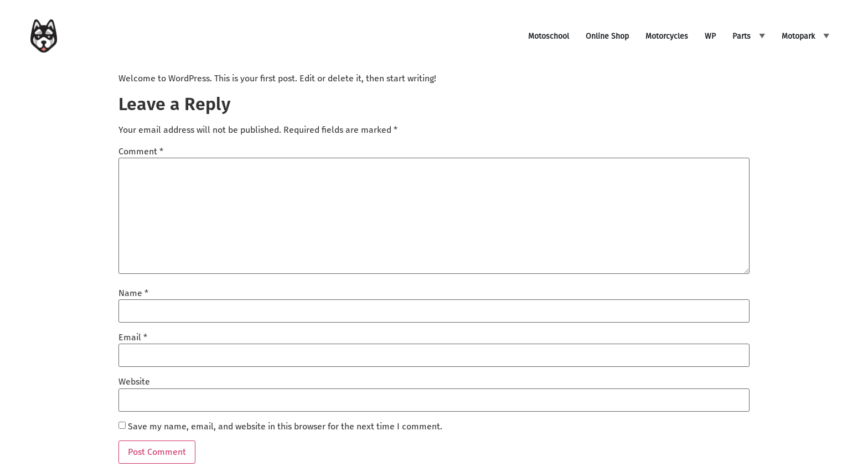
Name (133, 293)
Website (134, 382)
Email (133, 338)
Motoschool (549, 36)
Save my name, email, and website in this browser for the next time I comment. (285, 427)
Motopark (798, 36)
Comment (141, 152)
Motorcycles (667, 36)
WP (710, 36)
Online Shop (607, 36)
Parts (742, 36)
